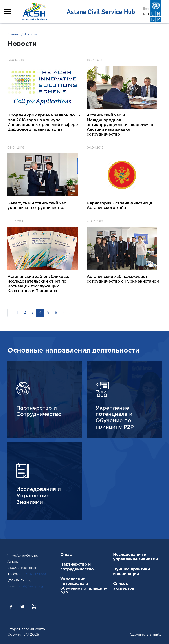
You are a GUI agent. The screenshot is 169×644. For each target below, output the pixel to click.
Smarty (155, 635)
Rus (146, 14)
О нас (66, 555)
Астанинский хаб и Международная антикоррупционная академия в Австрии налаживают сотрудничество (120, 125)
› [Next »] (63, 313)
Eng (146, 9)
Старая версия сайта (26, 629)
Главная (14, 35)
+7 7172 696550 (35, 574)
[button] (8, 11)
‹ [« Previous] (11, 313)
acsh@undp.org (31, 586)
